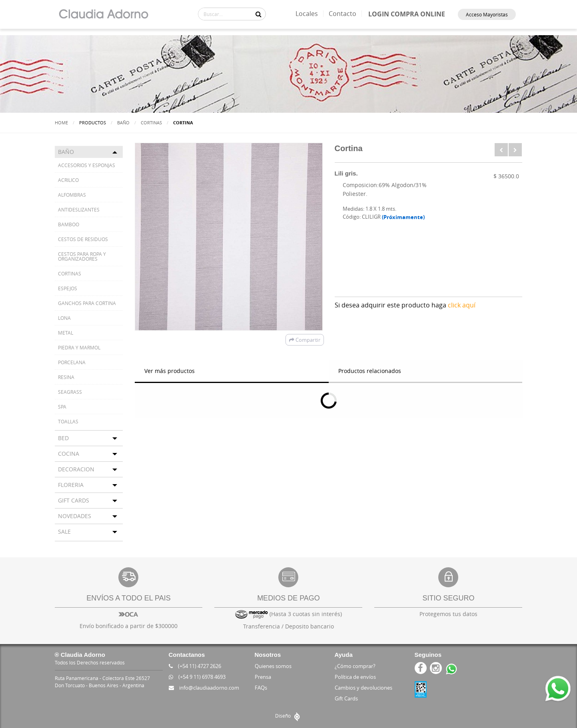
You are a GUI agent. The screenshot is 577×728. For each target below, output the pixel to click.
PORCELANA (72, 362)
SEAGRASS (70, 392)
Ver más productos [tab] (170, 371)
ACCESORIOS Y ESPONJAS (87, 165)
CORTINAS (151, 123)
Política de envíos (355, 677)
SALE (64, 532)
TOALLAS (68, 421)
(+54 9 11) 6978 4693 (197, 677)
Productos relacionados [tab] (370, 371)
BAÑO (123, 123)
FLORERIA (71, 485)
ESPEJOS (68, 288)
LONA (64, 318)
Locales (307, 14)
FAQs (261, 688)
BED (63, 438)
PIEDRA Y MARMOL (79, 347)
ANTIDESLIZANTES (79, 209)
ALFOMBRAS (72, 195)
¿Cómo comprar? (355, 666)
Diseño (288, 716)
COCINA (69, 454)
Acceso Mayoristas (487, 14)
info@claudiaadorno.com (204, 688)
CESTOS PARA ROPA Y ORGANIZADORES (82, 256)
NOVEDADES (75, 516)
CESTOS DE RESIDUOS (83, 239)
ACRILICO (68, 180)
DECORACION (76, 469)
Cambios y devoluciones (363, 688)
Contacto (342, 14)
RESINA (66, 377)
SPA (62, 407)
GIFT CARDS (74, 500)
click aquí (462, 305)
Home (61, 123)
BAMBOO (69, 224)
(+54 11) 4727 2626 (195, 666)
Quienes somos (273, 666)
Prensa (263, 677)
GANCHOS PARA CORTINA (87, 303)
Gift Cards (346, 698)
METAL (66, 333)
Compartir (304, 340)
